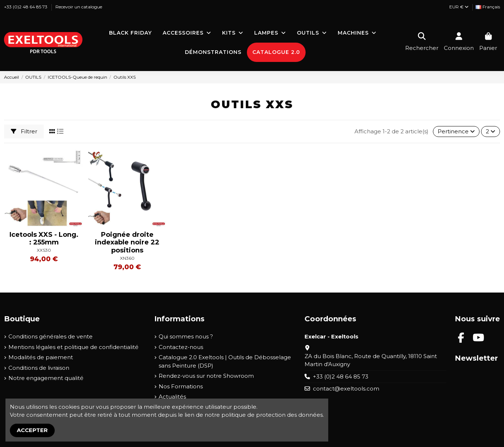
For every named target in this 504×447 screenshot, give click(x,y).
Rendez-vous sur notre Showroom (206, 376)
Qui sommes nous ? (186, 336)
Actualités (172, 397)
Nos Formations (181, 386)
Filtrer (24, 131)
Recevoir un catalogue (79, 7)
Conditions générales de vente (51, 336)
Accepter (32, 430)
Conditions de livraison (39, 368)
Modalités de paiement (41, 357)
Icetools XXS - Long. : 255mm (44, 239)
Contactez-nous (181, 347)
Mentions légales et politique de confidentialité (73, 347)
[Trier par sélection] (456, 132)
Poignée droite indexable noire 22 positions (127, 242)
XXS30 (44, 250)
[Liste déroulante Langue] (488, 7)
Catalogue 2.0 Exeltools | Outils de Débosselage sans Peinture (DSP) (225, 361)
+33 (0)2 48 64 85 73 (26, 7)
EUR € (459, 7)
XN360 (127, 258)
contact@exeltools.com (346, 389)
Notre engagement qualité (46, 378)
